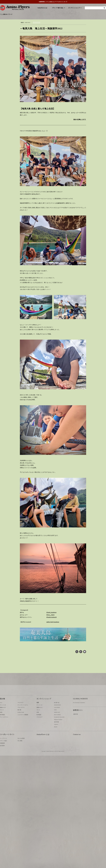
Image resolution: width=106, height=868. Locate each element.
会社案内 (2, 753)
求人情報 (20, 748)
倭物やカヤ (3, 715)
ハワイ (9, 17)
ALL (1, 710)
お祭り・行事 (67, 17)
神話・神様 (51, 17)
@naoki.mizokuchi (52, 620)
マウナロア (20, 710)
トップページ (4, 746)
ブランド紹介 (4, 748)
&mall (56, 734)
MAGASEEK (57, 722)
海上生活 (68, 25)
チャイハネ (3, 713)
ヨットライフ (62, 25)
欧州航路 (2, 722)
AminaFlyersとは (42, 8)
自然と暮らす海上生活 (38, 25)
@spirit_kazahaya (52, 615)
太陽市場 (75, 722)
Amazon (56, 732)
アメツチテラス (4, 725)
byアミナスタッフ (40, 17)
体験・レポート (85, 17)
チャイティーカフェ (23, 713)
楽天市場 (56, 730)
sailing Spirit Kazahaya (53, 625)
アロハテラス (21, 715)
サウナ (58, 17)
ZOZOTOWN (58, 713)
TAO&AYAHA (51, 25)
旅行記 (3, 17)
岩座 (1, 720)
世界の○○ (22, 17)
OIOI (55, 717)
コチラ (84, 122)
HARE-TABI (21, 720)
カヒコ (2, 717)
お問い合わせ (84, 748)
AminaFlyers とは (43, 742)
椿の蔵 (19, 717)
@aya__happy (51, 617)
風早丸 (45, 25)
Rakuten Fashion (58, 727)
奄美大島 (56, 25)
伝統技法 (76, 17)
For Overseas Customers (79, 710)
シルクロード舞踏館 (23, 722)
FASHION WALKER (59, 725)
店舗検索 (2, 751)
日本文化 (29, 17)
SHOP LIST (57, 720)
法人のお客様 (21, 746)
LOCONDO (57, 715)
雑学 (15, 17)
